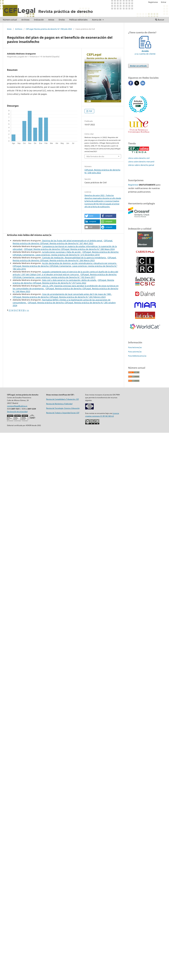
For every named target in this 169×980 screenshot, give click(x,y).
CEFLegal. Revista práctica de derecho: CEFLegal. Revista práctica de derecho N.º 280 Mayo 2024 (69, 249)
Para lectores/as (135, 347)
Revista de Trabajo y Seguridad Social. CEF (63, 413)
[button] (92, 216)
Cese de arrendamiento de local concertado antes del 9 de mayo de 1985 (77, 294)
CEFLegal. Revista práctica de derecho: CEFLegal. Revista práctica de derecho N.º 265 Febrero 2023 (59, 297)
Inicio (9, 29)
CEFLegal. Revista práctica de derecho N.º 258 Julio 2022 (49, 29)
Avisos (51, 20)
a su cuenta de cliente (145, 51)
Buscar (160, 20)
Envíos (62, 20)
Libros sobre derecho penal (141, 165)
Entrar (164, 2)
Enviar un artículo (138, 66)
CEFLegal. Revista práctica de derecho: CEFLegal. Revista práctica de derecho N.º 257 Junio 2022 (63, 281)
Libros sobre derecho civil (139, 158)
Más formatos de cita (95, 156)
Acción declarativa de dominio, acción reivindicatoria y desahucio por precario (79, 263)
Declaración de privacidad (17, 412)
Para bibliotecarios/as (137, 356)
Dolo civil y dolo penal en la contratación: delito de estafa (69, 280)
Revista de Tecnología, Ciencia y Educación (63, 408)
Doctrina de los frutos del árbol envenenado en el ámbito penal (72, 241)
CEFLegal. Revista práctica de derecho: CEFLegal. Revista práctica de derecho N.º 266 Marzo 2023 (65, 259)
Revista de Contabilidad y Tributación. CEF (63, 399)
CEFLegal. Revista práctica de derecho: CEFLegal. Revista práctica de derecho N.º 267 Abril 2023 (63, 242)
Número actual (10, 20)
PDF (90, 111)
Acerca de (97, 20)
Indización (39, 20)
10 (23, 310)
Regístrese (133, 185)
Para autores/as (135, 352)
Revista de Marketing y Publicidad (59, 404)
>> (28, 310)
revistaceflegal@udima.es (17, 406)
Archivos (25, 20)
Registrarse (153, 2)
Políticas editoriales (78, 20)
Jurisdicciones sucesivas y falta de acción (62, 252)
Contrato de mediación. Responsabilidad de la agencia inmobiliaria (74, 258)
